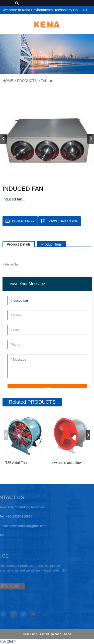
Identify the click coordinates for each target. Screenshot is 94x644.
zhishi (12, 641)
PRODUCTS (27, 81)
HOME (8, 81)
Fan (44, 81)
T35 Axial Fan (16, 463)
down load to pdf (63, 221)
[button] (41, 66)
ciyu (3, 641)
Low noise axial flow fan (69, 463)
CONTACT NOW (23, 221)
